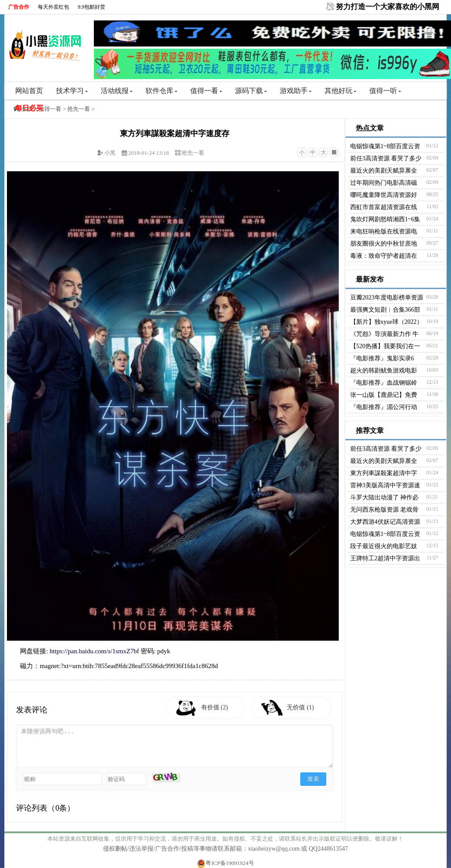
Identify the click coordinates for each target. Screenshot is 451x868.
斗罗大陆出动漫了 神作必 (385, 497)
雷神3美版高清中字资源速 (385, 485)
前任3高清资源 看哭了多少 (386, 158)
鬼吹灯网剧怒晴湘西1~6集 (385, 219)
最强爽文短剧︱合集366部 (385, 310)
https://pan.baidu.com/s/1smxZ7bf (94, 651)
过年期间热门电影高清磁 (384, 183)
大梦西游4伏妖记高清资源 (385, 522)
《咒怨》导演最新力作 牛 (385, 334)
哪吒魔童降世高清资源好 (384, 195)
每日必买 (29, 108)
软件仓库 (161, 91)
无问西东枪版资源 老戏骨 (385, 510)
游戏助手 (296, 91)
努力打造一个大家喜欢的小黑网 (388, 7)
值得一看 (206, 91)
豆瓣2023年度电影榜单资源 (387, 298)
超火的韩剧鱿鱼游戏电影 (384, 371)
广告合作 (19, 7)
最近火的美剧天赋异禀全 (384, 171)
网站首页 (29, 91)
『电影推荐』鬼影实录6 (382, 358)
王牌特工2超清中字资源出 (385, 558)
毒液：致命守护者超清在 (384, 256)
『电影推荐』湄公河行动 (384, 407)
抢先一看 (79, 109)
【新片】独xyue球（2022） (386, 322)
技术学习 (72, 91)
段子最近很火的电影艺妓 (384, 546)
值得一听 (385, 91)
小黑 (110, 153)
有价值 (215, 707)
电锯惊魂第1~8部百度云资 (385, 146)
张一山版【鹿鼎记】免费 (384, 395)
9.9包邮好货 (91, 7)
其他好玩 (340, 91)
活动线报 (117, 91)
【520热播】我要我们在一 (385, 346)
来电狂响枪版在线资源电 (384, 231)
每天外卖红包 (53, 7)
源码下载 (251, 91)
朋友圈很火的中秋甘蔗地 (384, 244)
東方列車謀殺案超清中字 (384, 473)
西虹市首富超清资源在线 (384, 207)
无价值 (301, 707)
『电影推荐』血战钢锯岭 (384, 383)
